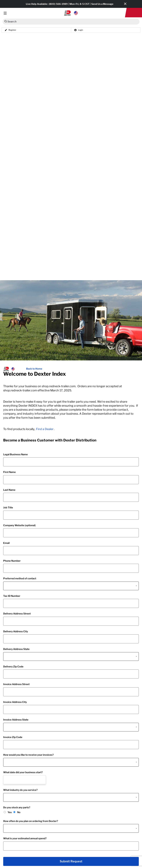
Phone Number (12, 561)
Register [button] (10, 30)
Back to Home (34, 369)
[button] (71, 13)
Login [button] (79, 30)
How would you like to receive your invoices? (28, 755)
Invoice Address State (16, 720)
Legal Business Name (16, 454)
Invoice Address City (15, 702)
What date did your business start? (23, 772)
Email (6, 543)
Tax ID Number (12, 596)
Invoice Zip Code (13, 737)
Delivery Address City (16, 631)
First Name (9, 472)
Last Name (9, 490)
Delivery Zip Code (13, 667)
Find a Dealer (45, 429)
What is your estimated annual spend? (25, 838)
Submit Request (71, 861)
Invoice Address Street (16, 684)
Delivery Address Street (17, 614)
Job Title (8, 508)
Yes (10, 812)
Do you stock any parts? (17, 808)
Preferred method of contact (20, 579)
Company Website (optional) (19, 525)
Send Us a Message (102, 4)
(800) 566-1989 (58, 4)
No (19, 812)
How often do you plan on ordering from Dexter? (31, 821)
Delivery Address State (16, 649)
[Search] (6, 21)
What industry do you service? (20, 790)
